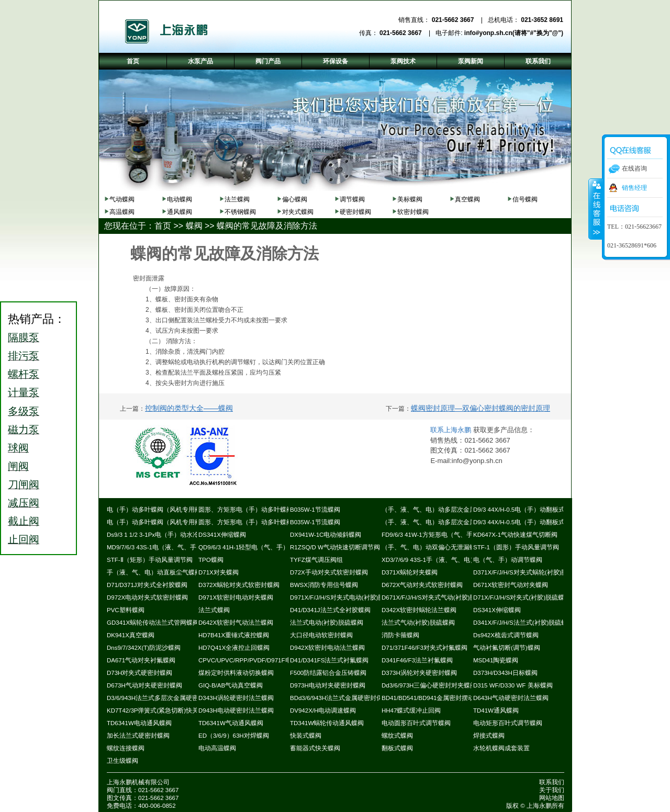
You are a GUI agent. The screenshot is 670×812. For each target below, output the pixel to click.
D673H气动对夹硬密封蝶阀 (144, 685)
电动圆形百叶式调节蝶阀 (416, 723)
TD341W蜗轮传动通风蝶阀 (327, 723)
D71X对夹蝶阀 (219, 572)
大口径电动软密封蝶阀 (321, 635)
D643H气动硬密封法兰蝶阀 (511, 698)
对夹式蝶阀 (298, 212)
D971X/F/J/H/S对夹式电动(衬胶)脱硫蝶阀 (347, 597)
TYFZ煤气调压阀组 (316, 560)
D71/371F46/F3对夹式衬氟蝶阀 (425, 648)
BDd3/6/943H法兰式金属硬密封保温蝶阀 (346, 698)
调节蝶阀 (352, 199)
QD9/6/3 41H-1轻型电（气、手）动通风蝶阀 (259, 547)
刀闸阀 (24, 484)
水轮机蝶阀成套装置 (501, 748)
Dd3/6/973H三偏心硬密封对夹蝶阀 (429, 685)
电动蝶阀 (180, 199)
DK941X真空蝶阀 (131, 635)
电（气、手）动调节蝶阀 (508, 560)
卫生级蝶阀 (122, 761)
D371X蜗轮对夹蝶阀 (410, 572)
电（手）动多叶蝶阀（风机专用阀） (157, 510)
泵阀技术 (403, 61)
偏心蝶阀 (295, 199)
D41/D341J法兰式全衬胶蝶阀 (330, 610)
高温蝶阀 (122, 212)
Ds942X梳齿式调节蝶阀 (506, 635)
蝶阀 (194, 226)
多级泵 (24, 411)
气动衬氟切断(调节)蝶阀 (507, 648)
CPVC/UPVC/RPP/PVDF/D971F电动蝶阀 (254, 660)
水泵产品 (200, 61)
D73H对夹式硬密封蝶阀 (139, 673)
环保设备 (336, 61)
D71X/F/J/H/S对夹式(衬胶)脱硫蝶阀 (522, 597)
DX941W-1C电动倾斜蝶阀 (326, 535)
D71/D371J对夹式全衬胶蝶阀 (147, 585)
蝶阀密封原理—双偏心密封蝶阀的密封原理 (481, 408)
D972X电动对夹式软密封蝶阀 (147, 597)
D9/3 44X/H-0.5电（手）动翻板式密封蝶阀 (532, 510)
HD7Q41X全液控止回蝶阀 (234, 648)
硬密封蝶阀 (355, 212)
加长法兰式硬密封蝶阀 (138, 736)
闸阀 (18, 466)
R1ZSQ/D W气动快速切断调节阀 (335, 547)
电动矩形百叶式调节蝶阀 (508, 723)
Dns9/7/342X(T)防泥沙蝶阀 (144, 648)
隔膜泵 (24, 337)
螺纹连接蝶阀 (126, 748)
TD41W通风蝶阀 (496, 710)
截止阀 (24, 521)
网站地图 (552, 798)
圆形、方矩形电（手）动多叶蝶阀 (245, 510)
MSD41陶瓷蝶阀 (496, 660)
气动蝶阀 (122, 199)
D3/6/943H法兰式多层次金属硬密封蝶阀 (162, 698)
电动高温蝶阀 (217, 748)
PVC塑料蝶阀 (126, 610)
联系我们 (552, 782)
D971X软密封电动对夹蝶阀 (236, 597)
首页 (163, 226)
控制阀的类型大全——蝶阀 (189, 408)
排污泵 (24, 356)
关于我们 (552, 790)
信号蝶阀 (525, 199)
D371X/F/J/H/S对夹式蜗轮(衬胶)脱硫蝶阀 (530, 572)
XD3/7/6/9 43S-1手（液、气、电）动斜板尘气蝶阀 (451, 560)
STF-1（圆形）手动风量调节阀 (516, 547)
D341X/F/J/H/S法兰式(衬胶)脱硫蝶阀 (523, 623)
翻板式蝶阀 (397, 748)
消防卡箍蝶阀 (400, 635)
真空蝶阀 (467, 199)
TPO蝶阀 (211, 560)
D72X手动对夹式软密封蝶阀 (329, 572)
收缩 (596, 209)
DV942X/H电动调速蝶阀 (323, 710)
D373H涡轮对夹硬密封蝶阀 (419, 673)
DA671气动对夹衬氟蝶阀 (141, 660)
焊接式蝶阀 (489, 736)
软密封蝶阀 (413, 212)
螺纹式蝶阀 (397, 736)
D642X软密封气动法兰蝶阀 (236, 623)
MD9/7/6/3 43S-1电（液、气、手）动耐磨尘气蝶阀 (177, 547)
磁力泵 (24, 430)
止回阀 (24, 539)
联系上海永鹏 (451, 430)
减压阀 (24, 503)
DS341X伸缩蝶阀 (222, 535)
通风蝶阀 (180, 212)
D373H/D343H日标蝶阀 (505, 673)
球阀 (18, 448)
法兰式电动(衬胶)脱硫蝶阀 (327, 623)
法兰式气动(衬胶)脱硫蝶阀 (418, 623)
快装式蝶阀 (306, 736)
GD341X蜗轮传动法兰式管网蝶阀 (153, 623)
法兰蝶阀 (237, 199)
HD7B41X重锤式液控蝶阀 (234, 635)
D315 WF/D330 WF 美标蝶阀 (513, 685)
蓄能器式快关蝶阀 (315, 748)
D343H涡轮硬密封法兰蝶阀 (236, 698)
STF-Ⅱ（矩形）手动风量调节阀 (150, 560)
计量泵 (24, 392)
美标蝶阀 (410, 199)
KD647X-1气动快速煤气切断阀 (515, 535)
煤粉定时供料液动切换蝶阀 (236, 673)
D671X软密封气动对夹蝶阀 (511, 585)
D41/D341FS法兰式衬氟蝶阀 (329, 660)
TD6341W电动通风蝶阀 (139, 723)
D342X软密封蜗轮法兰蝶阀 (419, 610)
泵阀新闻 (471, 61)
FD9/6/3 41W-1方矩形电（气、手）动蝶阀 (440, 535)
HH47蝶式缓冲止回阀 (411, 710)
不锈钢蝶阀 (240, 212)
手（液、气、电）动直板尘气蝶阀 (154, 572)
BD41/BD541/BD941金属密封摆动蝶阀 (434, 698)
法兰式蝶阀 (214, 610)
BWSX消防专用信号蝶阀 (324, 585)
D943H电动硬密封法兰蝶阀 (236, 710)
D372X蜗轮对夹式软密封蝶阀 (239, 585)
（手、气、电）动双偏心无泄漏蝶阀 (432, 547)
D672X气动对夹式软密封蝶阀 (422, 585)
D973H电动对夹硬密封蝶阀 (328, 685)
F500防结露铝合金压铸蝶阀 (328, 673)
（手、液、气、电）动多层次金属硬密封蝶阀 (444, 510)
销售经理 (634, 188)
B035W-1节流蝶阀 (315, 510)
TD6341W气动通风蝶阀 (231, 723)
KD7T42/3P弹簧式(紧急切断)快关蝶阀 (159, 710)
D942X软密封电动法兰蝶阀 (327, 648)
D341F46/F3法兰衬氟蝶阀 (417, 660)
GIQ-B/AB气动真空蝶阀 (231, 685)
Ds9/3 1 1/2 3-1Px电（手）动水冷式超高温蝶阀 (172, 535)
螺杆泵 (24, 374)
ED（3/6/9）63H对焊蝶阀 (234, 736)
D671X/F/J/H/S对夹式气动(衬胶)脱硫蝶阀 (438, 597)
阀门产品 (268, 61)
